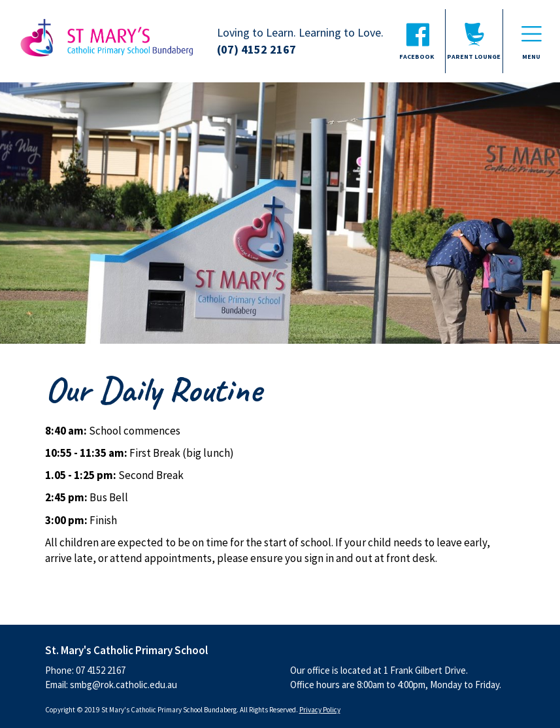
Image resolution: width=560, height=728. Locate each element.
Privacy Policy (320, 710)
